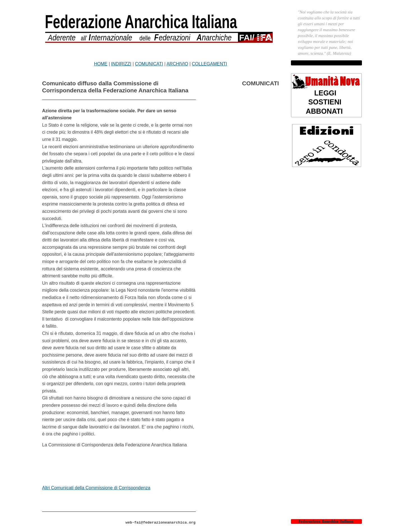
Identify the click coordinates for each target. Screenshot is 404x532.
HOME (101, 64)
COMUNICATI (149, 64)
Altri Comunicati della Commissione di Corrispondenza (96, 488)
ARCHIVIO (177, 64)
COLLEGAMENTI (209, 64)
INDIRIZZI (121, 64)
